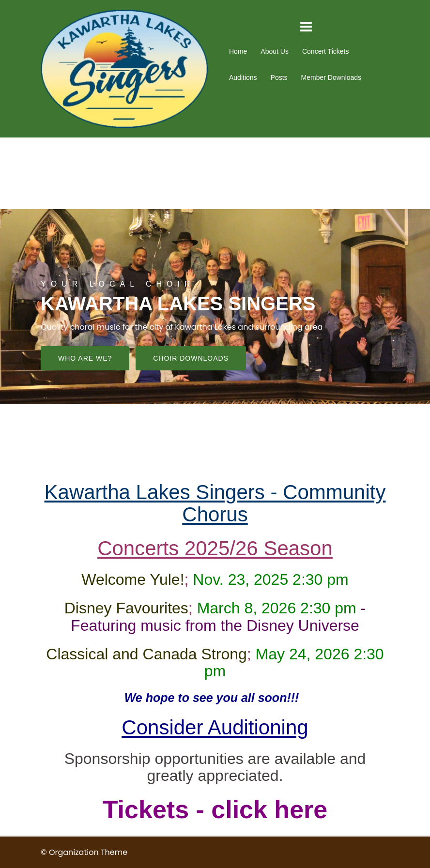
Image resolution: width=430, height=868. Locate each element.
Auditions (243, 77)
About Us (275, 51)
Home (238, 51)
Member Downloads (331, 77)
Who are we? (85, 359)
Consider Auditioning (215, 727)
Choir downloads (191, 359)
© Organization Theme (84, 852)
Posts (279, 77)
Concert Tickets (325, 51)
